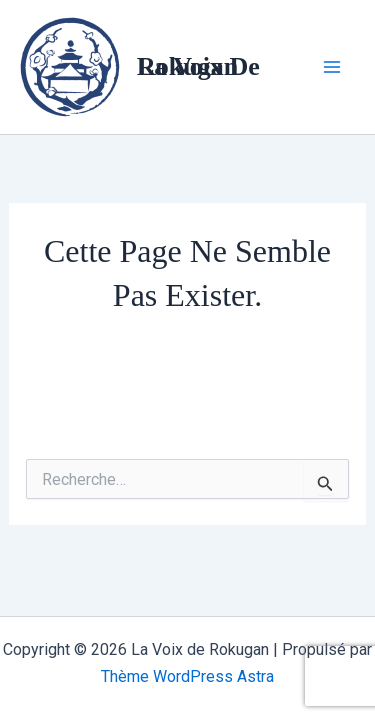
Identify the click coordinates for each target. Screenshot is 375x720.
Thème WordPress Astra (187, 676)
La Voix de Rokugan (198, 66)
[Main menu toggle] (333, 67)
